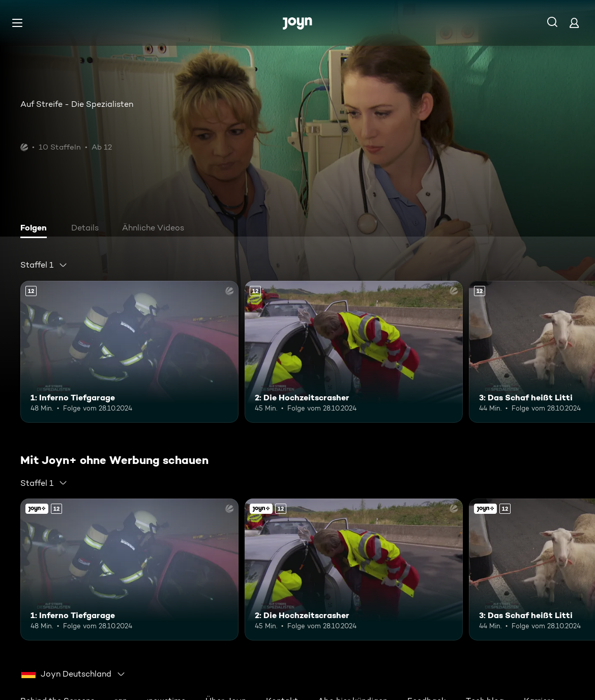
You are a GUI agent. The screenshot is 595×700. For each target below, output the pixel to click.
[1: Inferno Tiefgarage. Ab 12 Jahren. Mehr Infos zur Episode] (129, 352)
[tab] (36, 229)
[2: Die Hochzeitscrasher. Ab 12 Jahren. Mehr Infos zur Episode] (354, 352)
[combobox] (44, 265)
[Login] (574, 23)
